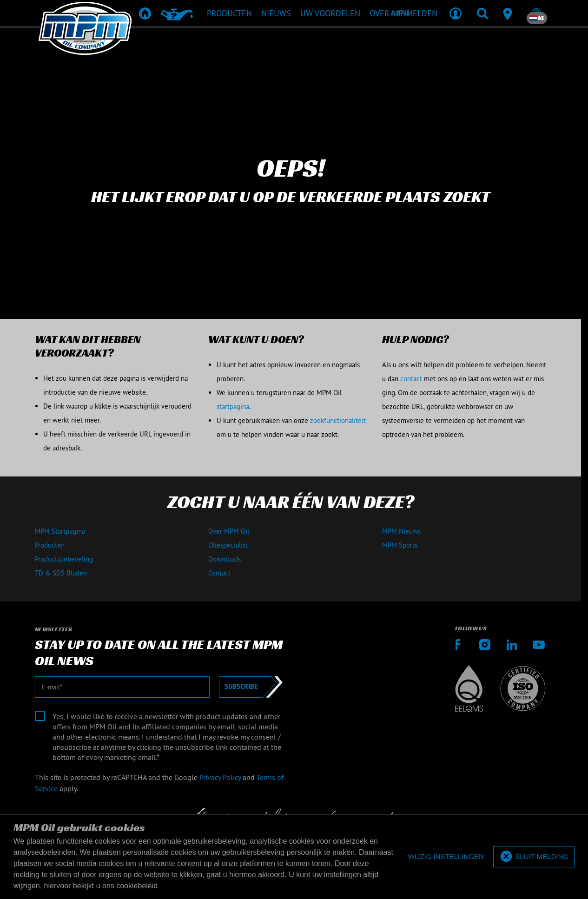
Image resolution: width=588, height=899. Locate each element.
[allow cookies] (534, 857)
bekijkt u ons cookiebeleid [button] (115, 886)
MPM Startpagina (60, 531)
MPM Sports (400, 545)
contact (411, 379)
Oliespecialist (228, 545)
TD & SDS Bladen (61, 573)
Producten (50, 545)
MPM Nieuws (401, 531)
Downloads (225, 559)
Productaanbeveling (64, 559)
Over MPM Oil (229, 531)
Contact (219, 573)
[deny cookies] (446, 857)
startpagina (233, 407)
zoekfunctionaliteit (338, 420)
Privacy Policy (220, 777)
